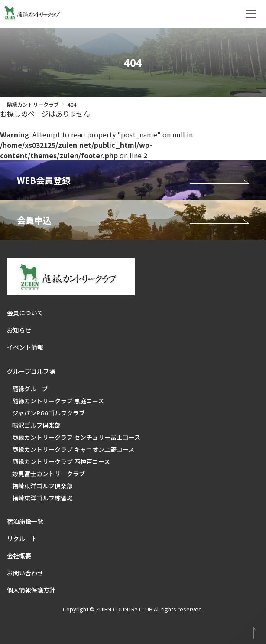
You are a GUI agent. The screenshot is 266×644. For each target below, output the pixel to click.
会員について (25, 313)
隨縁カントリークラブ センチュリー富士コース (76, 437)
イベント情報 (25, 347)
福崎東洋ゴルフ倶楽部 (42, 486)
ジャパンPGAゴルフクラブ (49, 413)
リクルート (22, 539)
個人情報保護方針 (31, 590)
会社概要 (19, 556)
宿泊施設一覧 (25, 521)
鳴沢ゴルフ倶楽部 (36, 425)
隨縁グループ (30, 389)
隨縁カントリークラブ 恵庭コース (58, 401)
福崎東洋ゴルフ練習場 (42, 498)
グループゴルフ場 (31, 371)
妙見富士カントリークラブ (49, 474)
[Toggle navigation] (251, 14)
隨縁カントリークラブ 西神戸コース (61, 461)
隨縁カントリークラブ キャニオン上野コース (73, 449)
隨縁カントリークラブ (33, 104)
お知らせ (19, 330)
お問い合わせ (25, 573)
